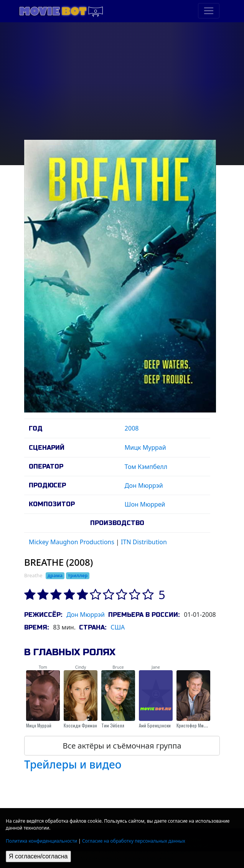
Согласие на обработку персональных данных (134, 841)
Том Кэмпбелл (146, 467)
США (118, 627)
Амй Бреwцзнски (155, 725)
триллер (78, 576)
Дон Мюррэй (144, 485)
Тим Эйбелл (113, 725)
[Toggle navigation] (209, 11)
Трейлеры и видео (73, 764)
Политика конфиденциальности (41, 841)
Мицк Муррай (145, 447)
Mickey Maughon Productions (72, 542)
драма (55, 576)
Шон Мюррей (145, 504)
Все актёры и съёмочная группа (122, 746)
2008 (132, 428)
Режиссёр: (43, 615)
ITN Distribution (144, 542)
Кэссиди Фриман (80, 725)
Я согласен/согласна (38, 856)
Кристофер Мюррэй (195, 725)
